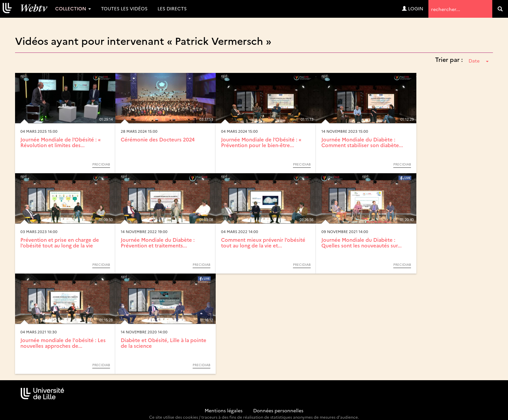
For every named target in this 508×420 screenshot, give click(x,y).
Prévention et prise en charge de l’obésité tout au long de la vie (60, 242)
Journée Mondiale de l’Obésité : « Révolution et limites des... (61, 142)
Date (479, 61)
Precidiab (101, 164)
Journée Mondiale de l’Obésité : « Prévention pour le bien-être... (261, 142)
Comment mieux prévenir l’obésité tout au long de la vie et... (263, 242)
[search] (500, 9)
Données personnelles (278, 410)
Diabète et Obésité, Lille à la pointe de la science (164, 343)
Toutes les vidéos (124, 8)
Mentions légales (224, 410)
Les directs (172, 8)
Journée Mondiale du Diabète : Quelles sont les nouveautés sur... (362, 242)
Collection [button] (73, 8)
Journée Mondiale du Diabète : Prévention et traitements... (158, 242)
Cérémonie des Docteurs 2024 (158, 139)
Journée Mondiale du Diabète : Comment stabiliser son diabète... (362, 142)
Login (413, 8)
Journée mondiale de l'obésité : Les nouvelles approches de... (63, 343)
